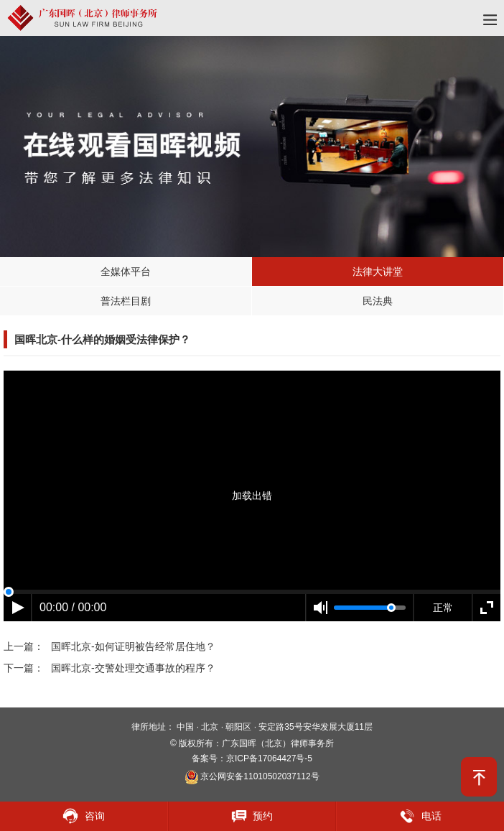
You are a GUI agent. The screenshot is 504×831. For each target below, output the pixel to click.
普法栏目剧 (126, 301)
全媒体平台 (126, 271)
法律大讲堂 (378, 271)
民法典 (378, 301)
